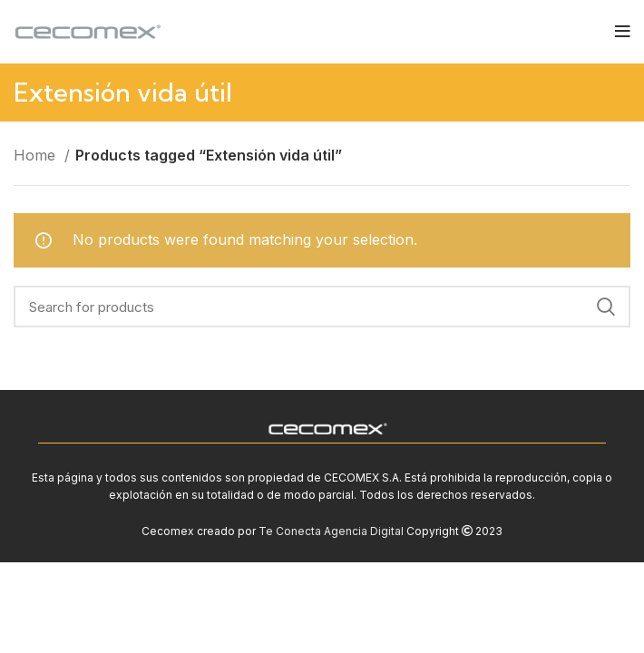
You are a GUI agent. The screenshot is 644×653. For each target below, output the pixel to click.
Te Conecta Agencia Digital (331, 531)
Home (37, 155)
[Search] (322, 307)
